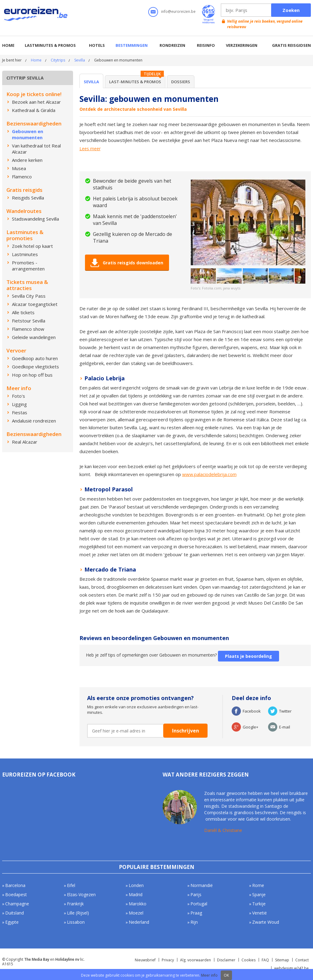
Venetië (260, 913)
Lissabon (76, 922)
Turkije (259, 904)
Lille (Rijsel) (78, 913)
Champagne (17, 904)
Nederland (139, 922)
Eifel (71, 885)
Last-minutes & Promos (135, 82)
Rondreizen (172, 45)
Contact (302, 960)
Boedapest (16, 894)
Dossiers (181, 82)
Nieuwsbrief (145, 960)
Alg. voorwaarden (195, 960)
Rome (258, 885)
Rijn (194, 922)
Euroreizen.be (36, 15)
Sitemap (282, 960)
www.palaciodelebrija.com (209, 474)
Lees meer (90, 149)
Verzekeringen (242, 45)
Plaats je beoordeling (249, 656)
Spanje (259, 894)
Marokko (138, 904)
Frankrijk (75, 904)
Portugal (199, 904)
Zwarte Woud (266, 922)
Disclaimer (226, 960)
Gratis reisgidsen (291, 45)
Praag (196, 913)
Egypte (12, 922)
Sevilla (80, 60)
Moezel (136, 913)
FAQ (265, 960)
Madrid (136, 894)
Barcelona (15, 885)
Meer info (209, 975)
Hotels (97, 45)
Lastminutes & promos (50, 45)
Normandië (202, 885)
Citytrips (58, 60)
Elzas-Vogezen (81, 894)
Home (8, 45)
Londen (136, 885)
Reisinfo (206, 45)
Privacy (168, 960)
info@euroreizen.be (178, 11)
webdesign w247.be (291, 968)
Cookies (249, 960)
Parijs (196, 894)
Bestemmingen (132, 45)
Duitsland (15, 913)
